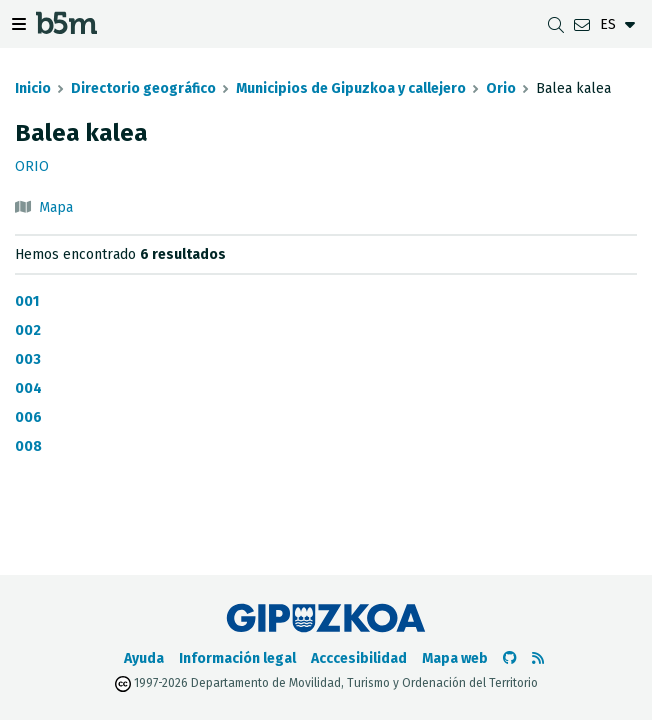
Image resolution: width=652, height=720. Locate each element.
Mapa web (455, 658)
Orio (501, 88)
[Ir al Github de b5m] (510, 658)
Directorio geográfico (143, 88)
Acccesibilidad (359, 658)
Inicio (33, 88)
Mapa (56, 207)
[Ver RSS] (538, 658)
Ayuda (144, 658)
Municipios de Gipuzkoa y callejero (351, 88)
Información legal (237, 658)
